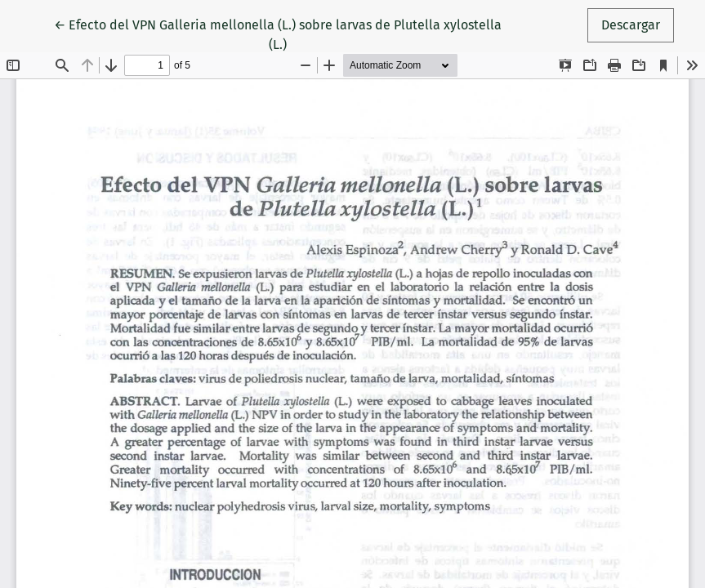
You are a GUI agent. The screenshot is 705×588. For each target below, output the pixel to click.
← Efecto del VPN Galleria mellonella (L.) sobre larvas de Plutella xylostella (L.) (278, 33)
